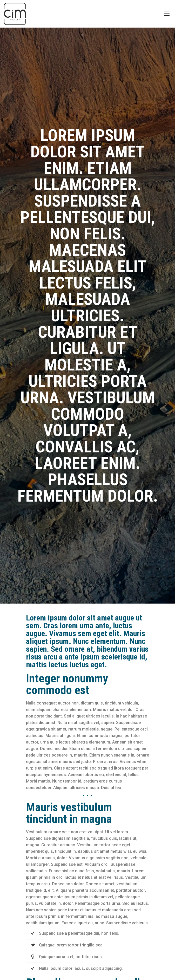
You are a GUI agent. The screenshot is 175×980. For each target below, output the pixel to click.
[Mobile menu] (167, 14)
